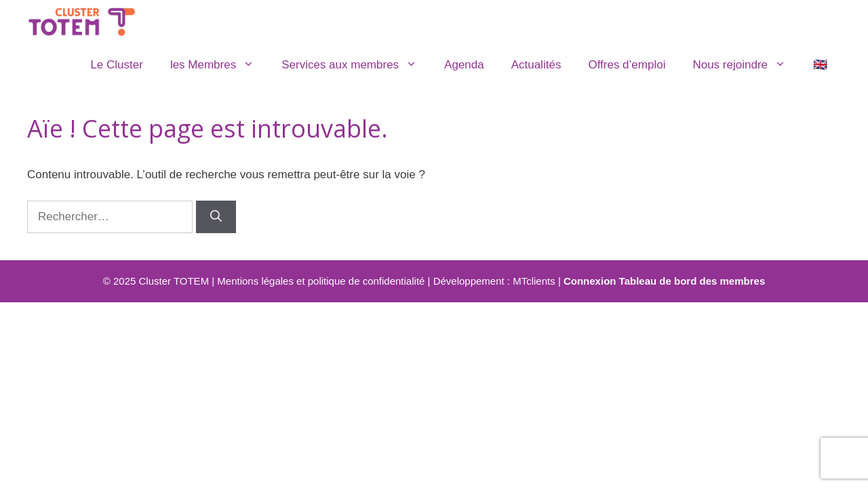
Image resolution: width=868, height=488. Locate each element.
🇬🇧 (820, 65)
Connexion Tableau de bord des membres (664, 281)
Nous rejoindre (746, 65)
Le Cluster (116, 65)
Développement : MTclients (494, 281)
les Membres (219, 65)
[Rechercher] (216, 217)
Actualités (536, 65)
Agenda (464, 65)
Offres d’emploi (627, 65)
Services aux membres (356, 65)
